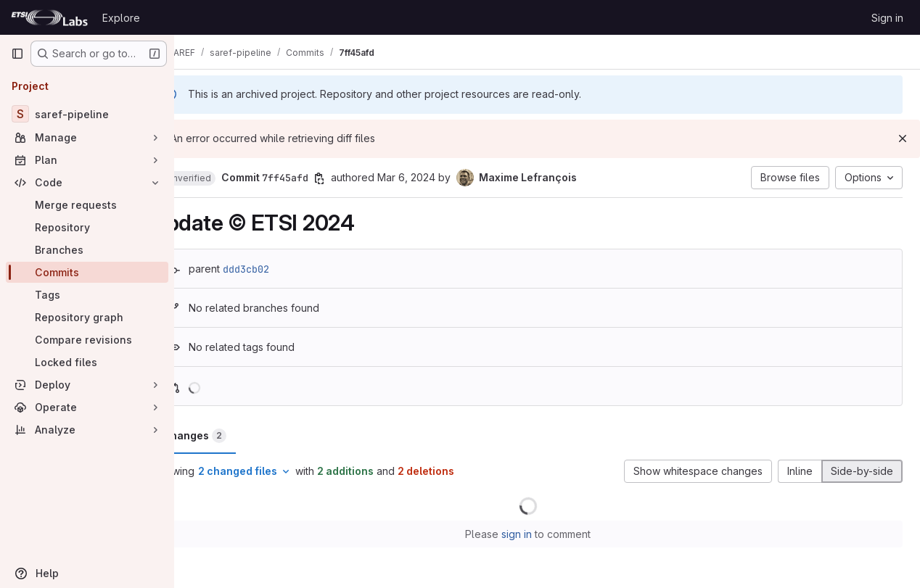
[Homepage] (49, 17)
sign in (536, 534)
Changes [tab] (233, 436)
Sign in (887, 18)
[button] (227, 178)
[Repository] (87, 227)
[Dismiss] (903, 138)
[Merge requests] (87, 205)
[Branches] (87, 250)
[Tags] (87, 295)
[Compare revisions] (87, 340)
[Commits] (87, 272)
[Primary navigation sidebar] (17, 54)
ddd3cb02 (284, 269)
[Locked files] (87, 362)
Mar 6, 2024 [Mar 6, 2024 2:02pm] (445, 177)
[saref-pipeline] (87, 114)
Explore (121, 18)
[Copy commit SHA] (358, 178)
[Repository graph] (87, 317)
